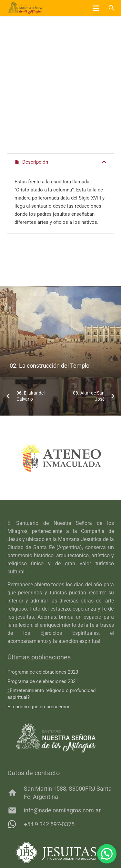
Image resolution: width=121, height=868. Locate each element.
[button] (96, 8)
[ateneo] (61, 458)
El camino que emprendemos (39, 707)
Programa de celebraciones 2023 (43, 672)
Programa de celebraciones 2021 (43, 681)
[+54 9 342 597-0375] (16, 824)
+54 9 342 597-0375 (49, 824)
